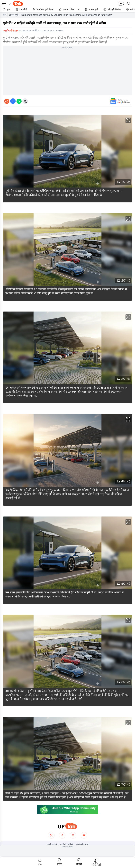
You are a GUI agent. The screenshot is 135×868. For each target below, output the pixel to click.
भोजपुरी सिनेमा (112, 9)
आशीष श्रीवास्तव (11, 31)
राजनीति (21, 9)
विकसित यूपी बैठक (43, 9)
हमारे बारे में (52, 844)
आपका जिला (69, 9)
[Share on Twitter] (25, 101)
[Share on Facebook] (13, 101)
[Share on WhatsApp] (19, 101)
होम (6, 9)
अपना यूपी (91, 9)
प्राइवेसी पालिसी (66, 844)
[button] (68, 9)
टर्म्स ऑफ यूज (82, 844)
